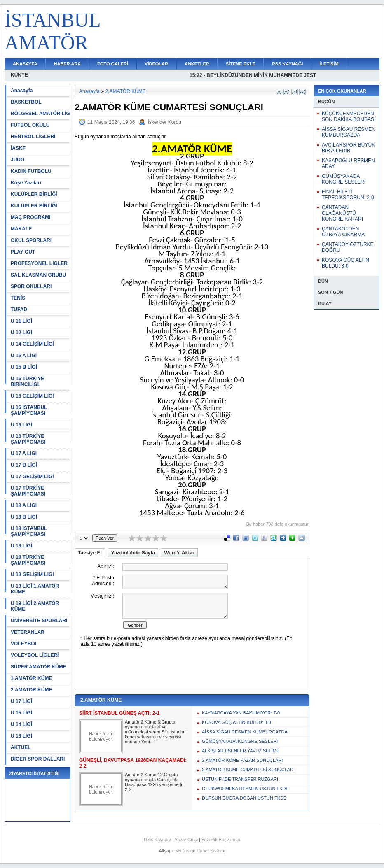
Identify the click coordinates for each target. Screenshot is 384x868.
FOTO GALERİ (113, 64)
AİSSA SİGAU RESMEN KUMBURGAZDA (245, 732)
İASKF (18, 148)
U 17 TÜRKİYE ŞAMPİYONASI (28, 491)
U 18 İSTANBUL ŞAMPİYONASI (29, 531)
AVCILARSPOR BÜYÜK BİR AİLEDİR (348, 148)
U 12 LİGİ (21, 333)
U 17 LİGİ (21, 701)
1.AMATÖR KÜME (31, 678)
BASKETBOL (26, 102)
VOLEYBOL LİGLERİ (35, 655)
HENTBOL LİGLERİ (33, 137)
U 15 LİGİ (21, 713)
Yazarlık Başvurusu (221, 840)
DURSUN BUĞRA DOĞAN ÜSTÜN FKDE (244, 798)
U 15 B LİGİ (24, 367)
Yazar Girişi (186, 840)
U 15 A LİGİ (24, 356)
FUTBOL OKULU (30, 125)
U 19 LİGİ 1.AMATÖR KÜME (35, 589)
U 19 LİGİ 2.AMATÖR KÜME (35, 606)
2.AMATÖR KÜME (31, 690)
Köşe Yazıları (26, 183)
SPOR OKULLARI (31, 286)
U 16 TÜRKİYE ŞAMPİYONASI (28, 439)
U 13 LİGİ (21, 736)
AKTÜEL (21, 747)
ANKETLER (197, 64)
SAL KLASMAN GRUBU (38, 275)
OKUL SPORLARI (31, 240)
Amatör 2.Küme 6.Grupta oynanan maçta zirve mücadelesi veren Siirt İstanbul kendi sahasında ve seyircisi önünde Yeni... (156, 732)
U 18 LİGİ (21, 546)
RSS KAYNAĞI (287, 64)
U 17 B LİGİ (24, 465)
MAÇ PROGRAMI (31, 217)
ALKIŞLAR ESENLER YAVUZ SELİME (241, 751)
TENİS (18, 298)
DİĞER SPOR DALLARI (38, 759)
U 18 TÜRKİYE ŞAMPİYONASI (28, 560)
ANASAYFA (25, 64)
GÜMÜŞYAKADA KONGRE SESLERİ (240, 741)
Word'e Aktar (179, 553)
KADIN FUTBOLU (31, 171)
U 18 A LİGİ (24, 505)
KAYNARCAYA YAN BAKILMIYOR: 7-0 (241, 713)
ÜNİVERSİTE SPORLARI (39, 621)
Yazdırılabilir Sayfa (133, 553)
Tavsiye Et (90, 553)
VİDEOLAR (156, 64)
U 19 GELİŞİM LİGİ (32, 575)
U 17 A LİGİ (24, 454)
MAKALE (21, 229)
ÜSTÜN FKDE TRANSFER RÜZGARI (240, 779)
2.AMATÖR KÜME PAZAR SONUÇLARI (242, 760)
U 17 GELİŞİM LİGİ (32, 477)
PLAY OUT (23, 252)
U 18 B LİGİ (24, 517)
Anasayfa (22, 91)
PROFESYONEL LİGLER (39, 263)
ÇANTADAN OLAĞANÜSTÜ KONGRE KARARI (342, 213)
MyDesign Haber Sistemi (200, 851)
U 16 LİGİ (21, 425)
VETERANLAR (28, 632)
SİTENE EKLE (241, 64)
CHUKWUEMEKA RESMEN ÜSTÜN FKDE (245, 789)
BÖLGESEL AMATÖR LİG (40, 114)
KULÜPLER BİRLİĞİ (34, 194)
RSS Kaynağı (157, 840)
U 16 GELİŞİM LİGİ (32, 396)
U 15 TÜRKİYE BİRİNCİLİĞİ (27, 382)
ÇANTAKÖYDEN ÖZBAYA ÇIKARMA (343, 232)
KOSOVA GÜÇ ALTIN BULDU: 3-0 (236, 722)
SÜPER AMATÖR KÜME (39, 667)
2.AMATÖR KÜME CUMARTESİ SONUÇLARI (248, 770)
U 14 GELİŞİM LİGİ (32, 344)
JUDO (18, 160)
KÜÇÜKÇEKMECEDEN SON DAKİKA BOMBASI (349, 116)
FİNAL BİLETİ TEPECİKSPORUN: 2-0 (348, 195)
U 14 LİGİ (21, 724)
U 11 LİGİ (21, 321)
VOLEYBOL (24, 644)
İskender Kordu (164, 122)
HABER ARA (68, 64)
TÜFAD (19, 310)
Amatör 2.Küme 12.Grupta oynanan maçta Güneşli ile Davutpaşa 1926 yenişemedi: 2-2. (154, 782)
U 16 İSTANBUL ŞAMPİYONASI (29, 410)
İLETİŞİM (329, 64)
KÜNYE (19, 75)
